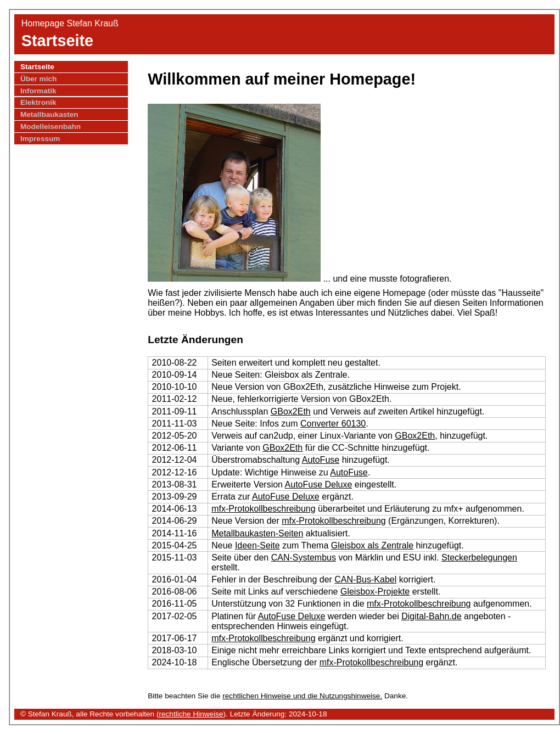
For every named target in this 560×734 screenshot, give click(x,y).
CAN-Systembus (304, 557)
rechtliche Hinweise (191, 714)
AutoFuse (321, 460)
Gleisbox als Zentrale (372, 545)
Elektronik (38, 102)
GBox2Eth (291, 411)
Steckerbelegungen (479, 557)
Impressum (40, 139)
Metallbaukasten (49, 114)
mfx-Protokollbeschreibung (263, 509)
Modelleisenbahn (51, 127)
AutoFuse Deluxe (319, 484)
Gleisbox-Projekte (375, 592)
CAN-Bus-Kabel (365, 579)
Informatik (38, 91)
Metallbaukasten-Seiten (257, 533)
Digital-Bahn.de (431, 616)
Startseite (37, 67)
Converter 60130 (333, 424)
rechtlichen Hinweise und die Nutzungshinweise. (302, 696)
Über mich (38, 79)
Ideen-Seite (257, 545)
